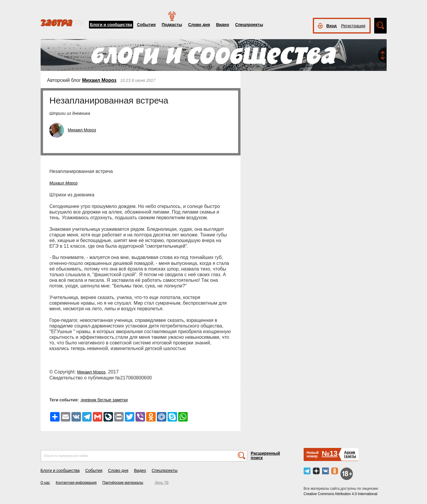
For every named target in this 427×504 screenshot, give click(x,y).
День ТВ (162, 483)
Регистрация (353, 26)
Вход (332, 26)
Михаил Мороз (99, 80)
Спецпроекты (249, 25)
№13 (330, 453)
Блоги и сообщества (111, 25)
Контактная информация (76, 483)
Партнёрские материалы (123, 483)
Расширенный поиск (266, 455)
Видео (223, 25)
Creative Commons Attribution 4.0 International (341, 494)
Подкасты (172, 25)
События (146, 25)
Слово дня (199, 25)
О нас (45, 483)
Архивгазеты (350, 454)
